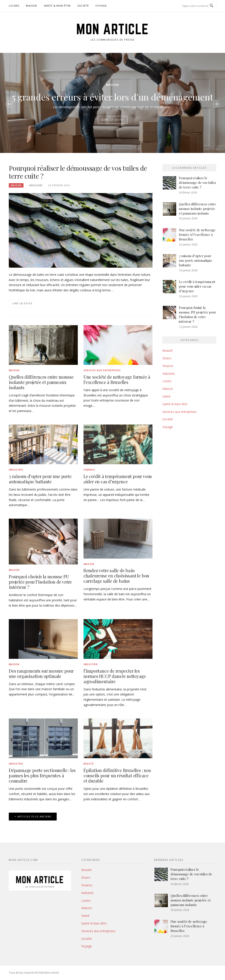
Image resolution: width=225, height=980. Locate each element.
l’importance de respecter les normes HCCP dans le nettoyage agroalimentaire (115, 676)
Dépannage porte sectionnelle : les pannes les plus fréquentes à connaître (42, 775)
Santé (166, 396)
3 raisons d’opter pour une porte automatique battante (40, 479)
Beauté (89, 764)
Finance (89, 470)
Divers (167, 358)
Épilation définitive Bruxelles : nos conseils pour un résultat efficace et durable (117, 775)
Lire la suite (113, 120)
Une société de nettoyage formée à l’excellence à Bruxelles (117, 379)
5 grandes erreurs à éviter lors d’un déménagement (112, 97)
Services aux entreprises (102, 370)
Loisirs (14, 6)
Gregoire (36, 185)
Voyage (101, 6)
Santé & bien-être (57, 6)
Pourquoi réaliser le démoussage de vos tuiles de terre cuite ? (78, 172)
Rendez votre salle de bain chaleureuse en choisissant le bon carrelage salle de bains (116, 576)
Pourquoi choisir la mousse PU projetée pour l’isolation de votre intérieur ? (40, 582)
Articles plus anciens (34, 816)
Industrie (16, 470)
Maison (31, 6)
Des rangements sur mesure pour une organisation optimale (41, 673)
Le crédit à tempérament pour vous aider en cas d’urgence (118, 479)
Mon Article (112, 29)
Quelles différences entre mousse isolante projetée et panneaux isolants (41, 382)
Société (83, 6)
